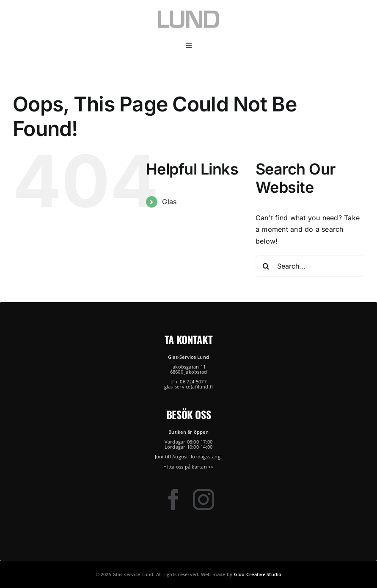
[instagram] (204, 499)
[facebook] (173, 499)
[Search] (266, 266)
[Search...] (310, 266)
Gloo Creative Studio (258, 574)
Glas (169, 202)
